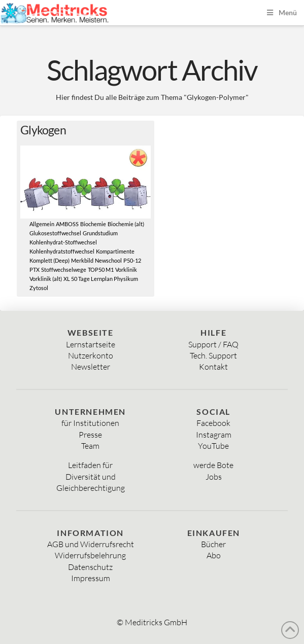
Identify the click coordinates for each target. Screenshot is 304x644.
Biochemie (93, 224)
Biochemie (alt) (126, 224)
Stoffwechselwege (64, 270)
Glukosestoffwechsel (55, 233)
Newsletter (91, 367)
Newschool (108, 261)
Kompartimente (115, 252)
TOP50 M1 (101, 270)
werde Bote (213, 465)
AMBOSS (67, 224)
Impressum (91, 578)
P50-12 (132, 261)
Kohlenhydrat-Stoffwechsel (63, 242)
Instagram (214, 435)
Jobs (214, 477)
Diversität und (91, 477)
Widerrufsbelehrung (90, 555)
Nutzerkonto (91, 355)
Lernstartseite (91, 344)
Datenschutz (90, 567)
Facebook (213, 423)
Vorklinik (126, 270)
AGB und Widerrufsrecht (91, 544)
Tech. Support (213, 355)
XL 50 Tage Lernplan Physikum (101, 279)
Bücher (213, 544)
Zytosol (39, 288)
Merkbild (82, 261)
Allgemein (42, 224)
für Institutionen (90, 423)
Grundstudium (100, 233)
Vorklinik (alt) (46, 279)
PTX (35, 270)
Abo (214, 555)
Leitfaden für (90, 465)
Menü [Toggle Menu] (281, 12)
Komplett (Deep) (49, 261)
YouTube (213, 446)
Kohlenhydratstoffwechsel (62, 252)
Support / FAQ (213, 344)
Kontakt (213, 367)
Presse (90, 435)
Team (90, 446)
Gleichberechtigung (91, 488)
